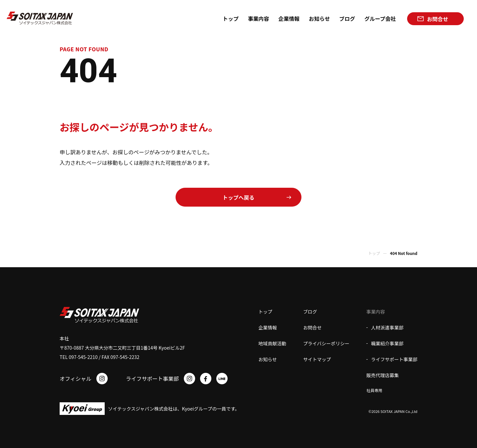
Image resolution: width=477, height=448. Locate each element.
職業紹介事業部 (387, 343)
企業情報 (268, 327)
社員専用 (374, 390)
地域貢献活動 (272, 343)
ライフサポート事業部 (394, 359)
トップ (374, 253)
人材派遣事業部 (387, 327)
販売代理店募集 (383, 375)
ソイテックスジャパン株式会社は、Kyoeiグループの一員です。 (174, 409)
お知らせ (268, 359)
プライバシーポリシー (326, 343)
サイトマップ (317, 359)
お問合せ (312, 327)
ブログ (310, 312)
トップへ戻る (238, 197)
